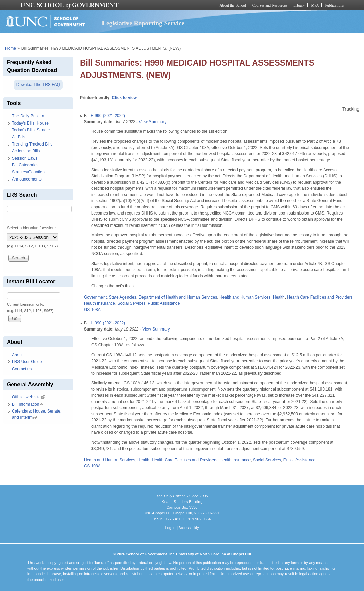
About (17, 355)
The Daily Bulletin (28, 116)
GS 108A (92, 310)
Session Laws (25, 158)
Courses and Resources (270, 5)
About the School (233, 5)
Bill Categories (25, 165)
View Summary (153, 122)
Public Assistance (164, 303)
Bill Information (28, 404)
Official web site (28, 397)
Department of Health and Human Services (178, 297)
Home (11, 48)
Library (299, 5)
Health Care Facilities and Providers (320, 297)
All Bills (19, 137)
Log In (170, 528)
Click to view (124, 98)
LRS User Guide (27, 362)
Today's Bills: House (30, 123)
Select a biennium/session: (31, 228)
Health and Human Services (245, 297)
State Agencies (123, 297)
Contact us (22, 369)
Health (279, 297)
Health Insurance (100, 303)
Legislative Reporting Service (143, 23)
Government (95, 297)
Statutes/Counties (28, 172)
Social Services (131, 303)
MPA (315, 5)
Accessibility (189, 528)
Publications (334, 5)
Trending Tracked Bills (32, 144)
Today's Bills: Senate (31, 130)
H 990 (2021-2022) (108, 116)
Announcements (27, 179)
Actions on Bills (26, 151)
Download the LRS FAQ (38, 85)
